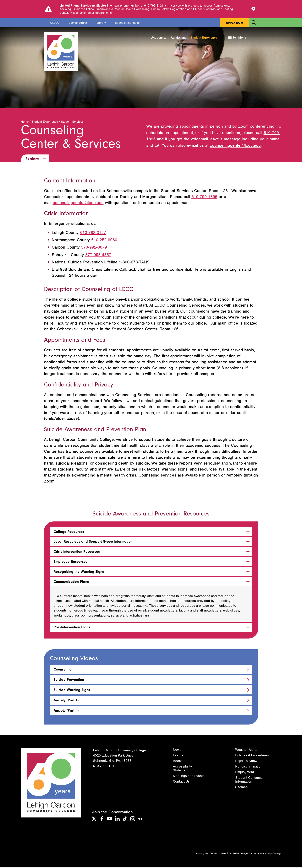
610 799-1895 (204, 197)
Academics (159, 38)
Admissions (178, 38)
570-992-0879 (94, 248)
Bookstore (181, 761)
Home (25, 122)
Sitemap (241, 788)
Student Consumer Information (250, 780)
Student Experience (204, 38)
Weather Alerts (246, 750)
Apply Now (234, 23)
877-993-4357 (98, 255)
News (177, 750)
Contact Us (181, 782)
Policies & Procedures (252, 756)
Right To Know (246, 761)
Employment (245, 773)
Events (178, 756)
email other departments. (96, 13)
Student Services (72, 122)
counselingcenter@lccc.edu (235, 146)
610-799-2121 (104, 766)
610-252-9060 (104, 240)
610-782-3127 (93, 233)
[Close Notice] (253, 9)
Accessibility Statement (182, 769)
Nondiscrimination (249, 767)
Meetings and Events (189, 776)
